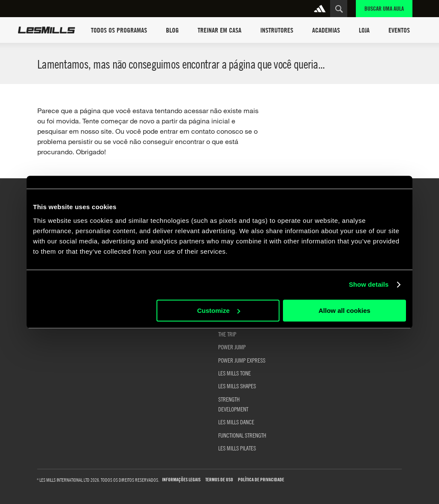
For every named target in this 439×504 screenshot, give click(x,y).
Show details (369, 284)
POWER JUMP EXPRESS (242, 360)
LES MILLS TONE (235, 373)
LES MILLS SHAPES (237, 386)
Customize (219, 310)
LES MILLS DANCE (236, 422)
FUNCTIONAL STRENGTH (242, 435)
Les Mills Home (47, 30)
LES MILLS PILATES (237, 448)
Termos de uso (219, 480)
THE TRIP (227, 334)
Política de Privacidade (261, 480)
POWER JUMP (232, 347)
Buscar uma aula (384, 8)
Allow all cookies (344, 310)
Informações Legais (181, 480)
